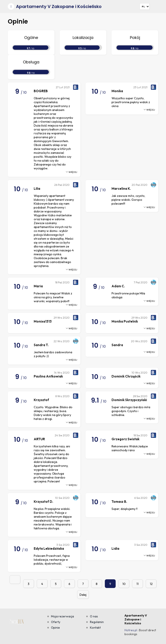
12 (151, 584)
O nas (94, 616)
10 (124, 584)
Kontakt (95, 628)
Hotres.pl (131, 630)
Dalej (83, 595)
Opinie (55, 628)
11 (137, 584)
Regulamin (97, 622)
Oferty (56, 622)
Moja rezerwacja (62, 616)
